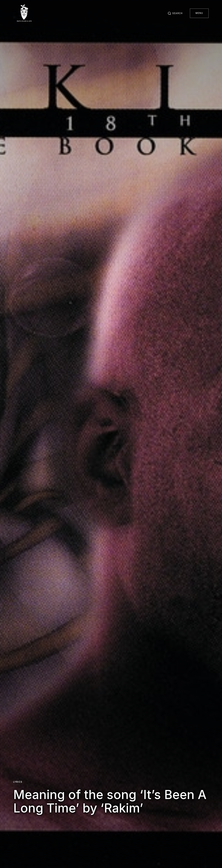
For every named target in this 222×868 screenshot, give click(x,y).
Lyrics (18, 782)
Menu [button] (199, 13)
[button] (175, 13)
